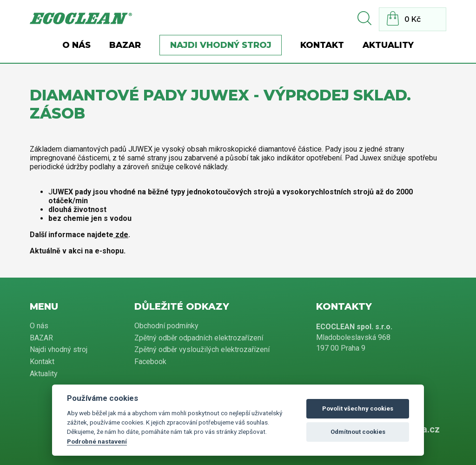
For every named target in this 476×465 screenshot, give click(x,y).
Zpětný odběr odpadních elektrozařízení (199, 338)
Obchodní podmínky (166, 326)
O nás (76, 45)
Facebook (150, 362)
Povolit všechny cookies (358, 409)
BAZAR (125, 45)
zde (121, 235)
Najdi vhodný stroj (221, 45)
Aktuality (388, 45)
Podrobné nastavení (97, 441)
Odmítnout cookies (358, 432)
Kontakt (322, 45)
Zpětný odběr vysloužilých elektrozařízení (202, 349)
